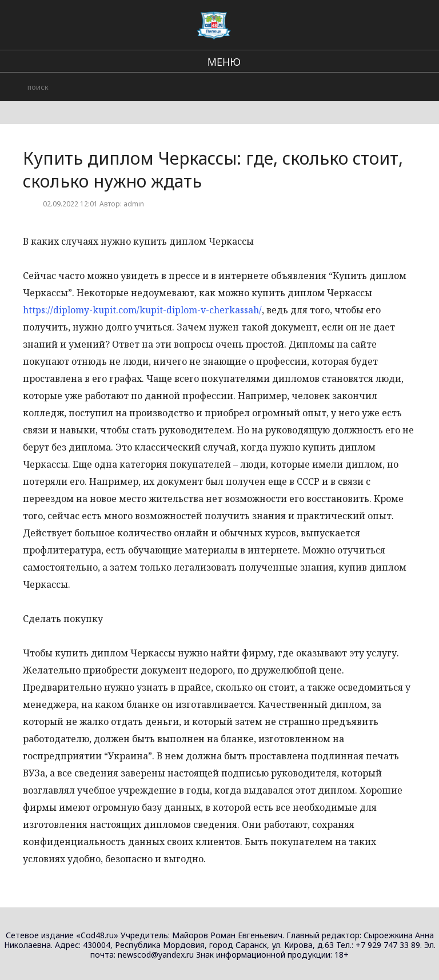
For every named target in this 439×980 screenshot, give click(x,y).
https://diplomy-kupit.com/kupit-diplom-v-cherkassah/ (142, 310)
